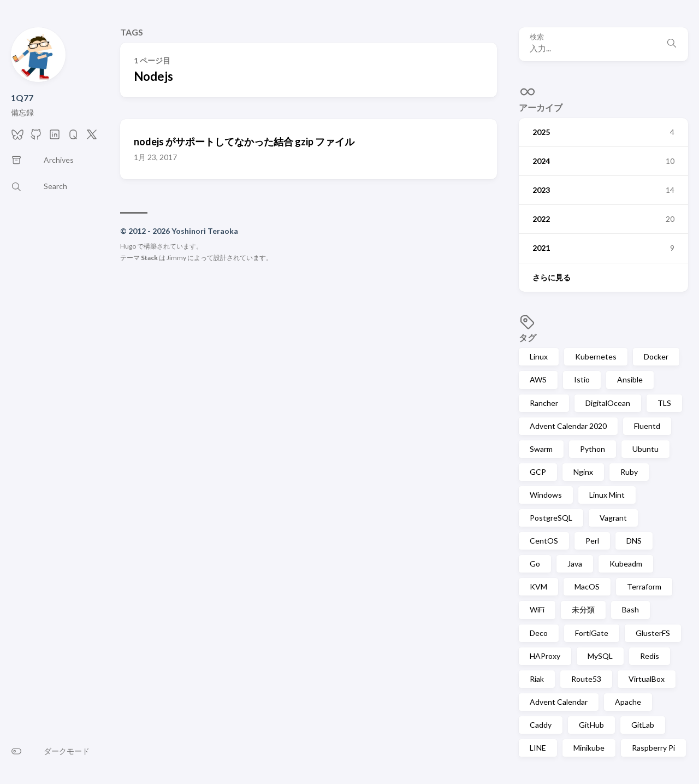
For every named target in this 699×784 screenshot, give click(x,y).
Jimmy (176, 258)
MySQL (600, 656)
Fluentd (647, 426)
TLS (664, 403)
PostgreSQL (551, 518)
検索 (537, 37)
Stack (149, 258)
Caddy (541, 725)
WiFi (537, 609)
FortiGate (592, 633)
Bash (630, 609)
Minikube (589, 748)
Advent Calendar (559, 702)
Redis (650, 656)
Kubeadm (626, 564)
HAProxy (545, 656)
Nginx (583, 472)
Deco (539, 633)
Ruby (629, 472)
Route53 (586, 679)
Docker (656, 356)
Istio (582, 379)
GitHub (591, 725)
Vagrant (613, 518)
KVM (538, 586)
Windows (546, 495)
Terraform (644, 586)
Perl (592, 541)
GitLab (643, 725)
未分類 (583, 609)
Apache (628, 702)
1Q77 (22, 98)
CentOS (544, 541)
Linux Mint (607, 495)
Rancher (544, 403)
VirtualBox (647, 679)
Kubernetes (596, 356)
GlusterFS (653, 633)
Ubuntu (645, 449)
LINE (538, 748)
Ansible (630, 379)
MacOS (587, 586)
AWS (538, 379)
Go (535, 564)
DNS (634, 541)
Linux (539, 356)
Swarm (541, 449)
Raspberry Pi (653, 748)
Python (593, 449)
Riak (537, 679)
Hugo (128, 246)
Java (575, 564)
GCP (538, 472)
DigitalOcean (608, 403)
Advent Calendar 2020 (568, 426)
